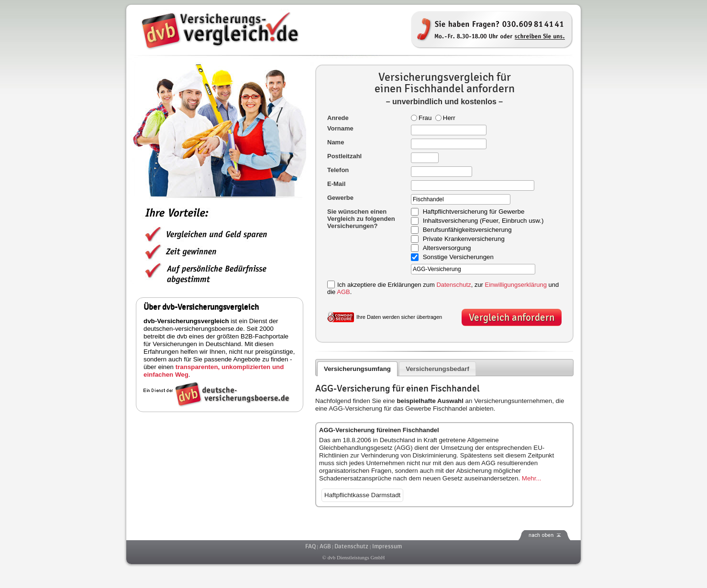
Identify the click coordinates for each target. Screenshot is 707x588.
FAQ (310, 546)
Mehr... (532, 478)
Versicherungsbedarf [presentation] (437, 369)
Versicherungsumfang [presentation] (357, 369)
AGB (343, 292)
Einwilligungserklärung (516, 285)
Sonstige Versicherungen (458, 257)
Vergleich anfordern (512, 318)
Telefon (338, 170)
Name (336, 142)
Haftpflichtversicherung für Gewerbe (474, 212)
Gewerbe (340, 198)
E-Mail (336, 184)
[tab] (358, 369)
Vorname (340, 128)
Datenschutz (453, 285)
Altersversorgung (447, 248)
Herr (445, 118)
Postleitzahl (344, 156)
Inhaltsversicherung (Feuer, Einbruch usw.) (483, 221)
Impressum (387, 546)
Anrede (338, 118)
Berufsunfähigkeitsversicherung (467, 230)
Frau (421, 118)
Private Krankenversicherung (464, 239)
